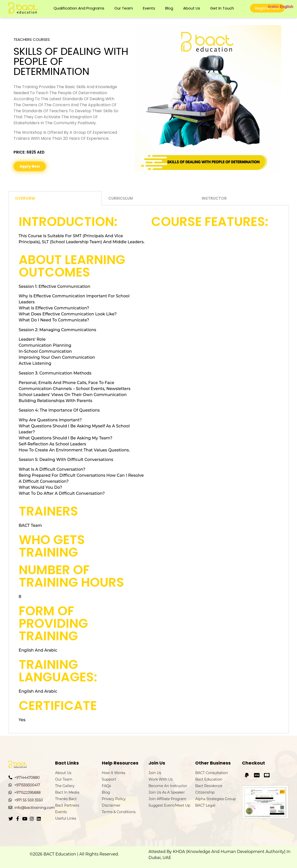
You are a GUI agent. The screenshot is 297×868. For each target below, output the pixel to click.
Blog (169, 8)
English (287, 7)
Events (149, 8)
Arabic (273, 7)
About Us (192, 8)
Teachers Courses (32, 39)
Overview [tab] (25, 198)
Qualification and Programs (79, 8)
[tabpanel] (149, 469)
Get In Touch (222, 8)
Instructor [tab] (214, 198)
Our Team (124, 8)
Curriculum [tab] (121, 198)
